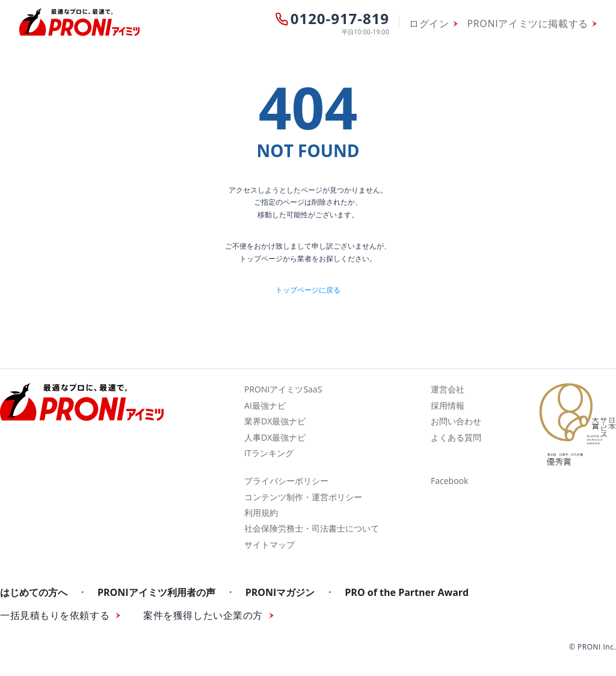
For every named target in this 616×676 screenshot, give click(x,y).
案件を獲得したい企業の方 (203, 616)
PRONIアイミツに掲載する (528, 23)
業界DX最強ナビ (275, 421)
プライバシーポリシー (286, 481)
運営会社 (448, 389)
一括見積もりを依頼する (55, 616)
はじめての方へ (34, 592)
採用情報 (448, 405)
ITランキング (269, 453)
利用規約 (261, 513)
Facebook (449, 481)
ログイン (429, 23)
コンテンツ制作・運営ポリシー (303, 497)
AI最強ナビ (265, 405)
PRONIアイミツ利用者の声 (156, 592)
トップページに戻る (308, 290)
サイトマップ (269, 544)
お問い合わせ (456, 421)
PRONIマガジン (280, 592)
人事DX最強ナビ (275, 437)
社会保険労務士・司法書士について (312, 528)
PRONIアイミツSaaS (283, 389)
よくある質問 (456, 437)
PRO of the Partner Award (407, 592)
